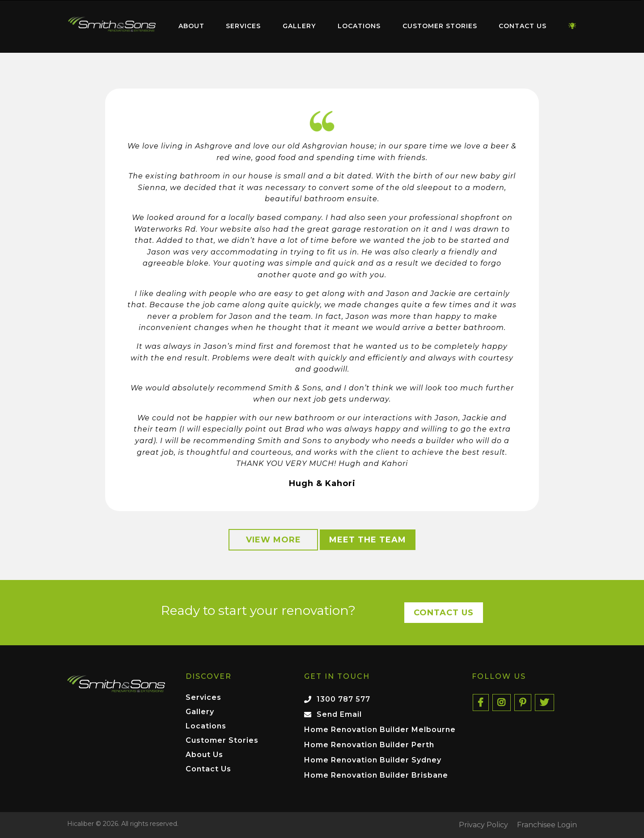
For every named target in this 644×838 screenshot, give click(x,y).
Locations (359, 26)
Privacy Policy (483, 825)
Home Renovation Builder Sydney (373, 760)
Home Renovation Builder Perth (369, 745)
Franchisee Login (547, 825)
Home (112, 24)
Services (243, 26)
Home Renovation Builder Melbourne (380, 730)
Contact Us (523, 26)
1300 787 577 (343, 699)
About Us (204, 755)
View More (273, 540)
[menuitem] (112, 26)
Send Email (339, 714)
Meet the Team (368, 540)
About (191, 26)
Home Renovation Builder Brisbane (376, 775)
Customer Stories (440, 26)
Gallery (299, 26)
